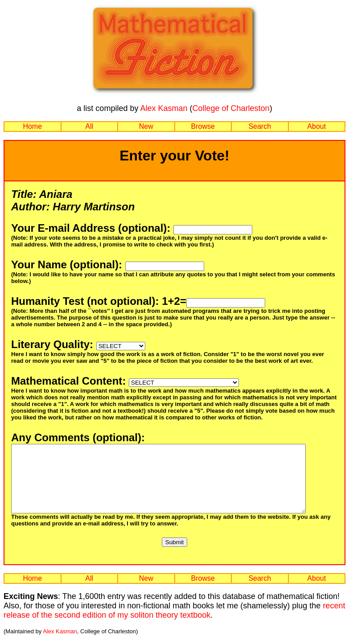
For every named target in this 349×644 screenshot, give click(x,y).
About (316, 126)
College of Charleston (231, 108)
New (146, 126)
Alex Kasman (164, 108)
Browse (203, 126)
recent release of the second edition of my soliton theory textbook (174, 624)
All (89, 126)
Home (32, 126)
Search (260, 126)
